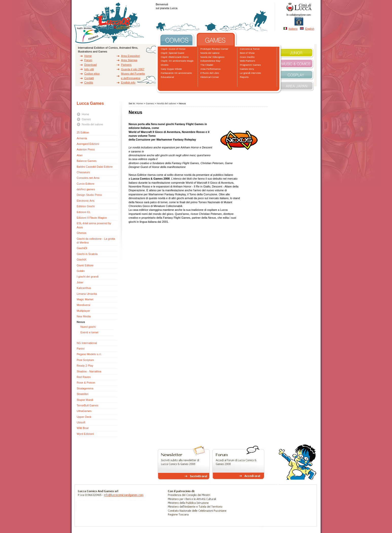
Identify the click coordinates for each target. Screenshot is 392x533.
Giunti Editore (85, 265)
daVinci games (86, 189)
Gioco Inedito (247, 57)
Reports (244, 77)
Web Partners (248, 61)
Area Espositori (131, 56)
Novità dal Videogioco (212, 57)
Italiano (293, 29)
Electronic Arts (86, 201)
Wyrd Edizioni (85, 434)
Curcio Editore (86, 184)
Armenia (82, 138)
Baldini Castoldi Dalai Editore (95, 167)
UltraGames (84, 411)
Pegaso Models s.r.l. (89, 354)
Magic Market (85, 299)
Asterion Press (86, 149)
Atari (80, 155)
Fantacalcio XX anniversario (176, 73)
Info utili (89, 69)
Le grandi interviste (250, 73)
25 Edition (83, 132)
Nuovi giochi (88, 327)
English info (128, 82)
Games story (247, 69)
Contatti (89, 78)
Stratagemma (85, 388)
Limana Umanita (87, 294)
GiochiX (82, 260)
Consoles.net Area (88, 178)
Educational (167, 77)
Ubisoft (81, 422)
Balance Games (87, 161)
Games (86, 119)
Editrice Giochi (86, 206)
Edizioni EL (84, 212)
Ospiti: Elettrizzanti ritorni (175, 57)
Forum (88, 60)
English (310, 29)
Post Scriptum (85, 360)
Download (91, 65)
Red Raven (84, 377)
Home (88, 56)
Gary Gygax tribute (171, 69)
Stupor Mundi (85, 400)
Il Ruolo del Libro (210, 73)
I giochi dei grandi (88, 277)
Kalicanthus (84, 288)
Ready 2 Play (85, 366)
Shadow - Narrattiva (89, 371)
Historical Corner (210, 77)
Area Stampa (129, 60)
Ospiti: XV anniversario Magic (177, 61)
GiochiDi (82, 248)
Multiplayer (83, 311)
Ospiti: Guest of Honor (173, 49)
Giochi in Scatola (87, 254)
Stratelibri (83, 394)
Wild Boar (83, 428)
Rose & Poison (86, 383)
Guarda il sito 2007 (133, 69)
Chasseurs (83, 172)
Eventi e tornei (89, 332)
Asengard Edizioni (88, 144)
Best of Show (247, 53)
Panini (81, 349)
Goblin (81, 271)
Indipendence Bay (210, 61)
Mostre (165, 65)
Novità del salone (210, 53)
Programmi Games (250, 65)
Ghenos (82, 233)
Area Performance (211, 69)
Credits (89, 82)
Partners (126, 65)
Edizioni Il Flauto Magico (92, 218)
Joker (80, 282)
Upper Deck (84, 417)
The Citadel (207, 65)
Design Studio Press (89, 195)
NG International (87, 343)
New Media (84, 316)
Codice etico (92, 74)
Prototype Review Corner (214, 49)
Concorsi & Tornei (250, 49)
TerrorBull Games (88, 405)
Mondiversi (83, 305)
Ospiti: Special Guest (173, 53)
